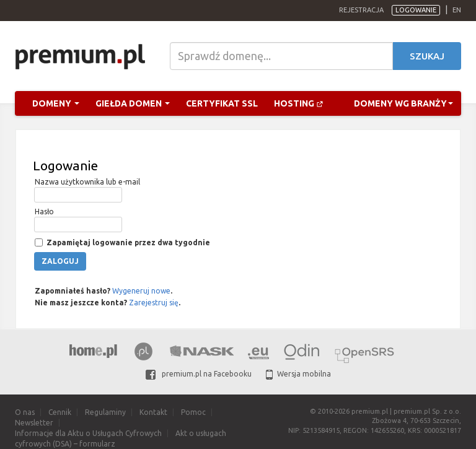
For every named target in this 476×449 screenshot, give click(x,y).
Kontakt (153, 412)
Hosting (299, 103)
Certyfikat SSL (222, 103)
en (457, 10)
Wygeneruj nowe (141, 291)
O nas (25, 412)
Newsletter (34, 423)
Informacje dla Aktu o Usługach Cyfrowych (88, 433)
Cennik (60, 412)
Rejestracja (361, 10)
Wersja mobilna (298, 374)
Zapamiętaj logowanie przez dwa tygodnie (127, 242)
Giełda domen (133, 103)
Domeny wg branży (403, 103)
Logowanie (416, 10)
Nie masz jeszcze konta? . (107, 303)
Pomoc (193, 412)
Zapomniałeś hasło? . (103, 291)
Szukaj (427, 56)
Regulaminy (105, 412)
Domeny (56, 103)
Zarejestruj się (154, 303)
